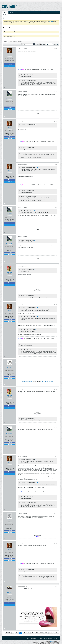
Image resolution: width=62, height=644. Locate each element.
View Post (36, 124)
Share (10, 64)
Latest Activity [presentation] (13, 42)
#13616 (55, 427)
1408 (41, 633)
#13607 (55, 92)
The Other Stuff (13, 18)
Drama (9, 55)
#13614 (55, 361)
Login (58, 1)
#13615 (55, 389)
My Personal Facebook (48, 382)
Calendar (13, 15)
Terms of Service (48, 638)
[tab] (6, 42)
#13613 (55, 304)
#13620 (55, 586)
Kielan (9, 520)
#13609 (55, 164)
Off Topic (20, 18)
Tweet (10, 66)
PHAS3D (9, 272)
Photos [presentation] (20, 42)
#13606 (55, 49)
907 (17, 633)
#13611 (55, 237)
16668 (51, 633)
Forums (5, 12)
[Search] (28, 44)
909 (25, 633)
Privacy (40, 638)
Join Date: (7, 61)
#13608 (55, 121)
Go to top (56, 638)
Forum (7, 18)
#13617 (55, 456)
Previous (8, 633)
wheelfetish (9, 98)
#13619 (55, 543)
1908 (46, 633)
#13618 (55, 514)
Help (28, 638)
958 (33, 633)
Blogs (11, 12)
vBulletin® (52, 642)
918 (29, 633)
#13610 (55, 208)
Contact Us (33, 638)
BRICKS (9, 593)
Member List (6, 15)
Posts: (8, 62)
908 (21, 633)
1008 (37, 633)
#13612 (55, 266)
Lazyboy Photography (27, 382)
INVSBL (9, 367)
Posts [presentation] (6, 42)
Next (56, 633)
